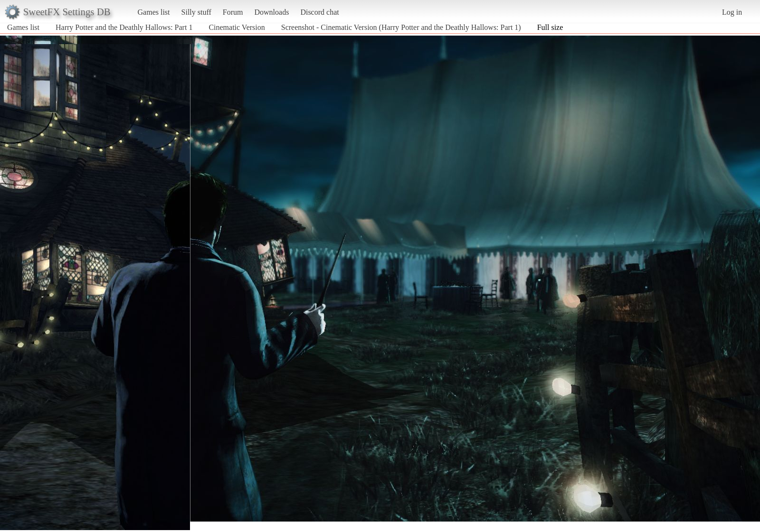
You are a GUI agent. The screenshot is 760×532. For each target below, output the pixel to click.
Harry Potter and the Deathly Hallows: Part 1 (124, 27)
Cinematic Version (237, 27)
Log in (732, 12)
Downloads (271, 12)
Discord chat (319, 12)
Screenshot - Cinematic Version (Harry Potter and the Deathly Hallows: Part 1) (401, 27)
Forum (233, 12)
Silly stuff (196, 12)
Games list (154, 12)
